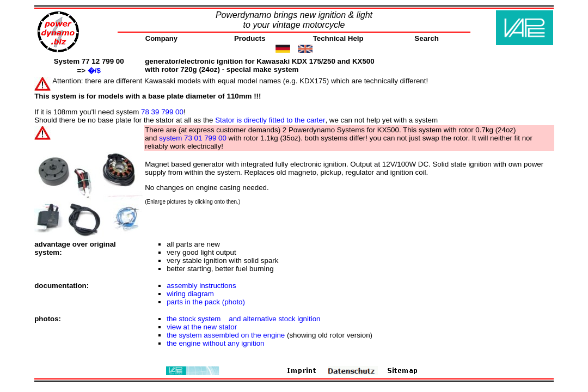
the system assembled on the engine (226, 335)
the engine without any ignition (215, 343)
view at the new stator (202, 327)
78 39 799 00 (162, 112)
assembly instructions (201, 286)
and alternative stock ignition (274, 319)
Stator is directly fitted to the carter (270, 120)
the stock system (194, 319)
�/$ (94, 71)
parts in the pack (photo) (206, 302)
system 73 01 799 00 (193, 138)
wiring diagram (190, 294)
